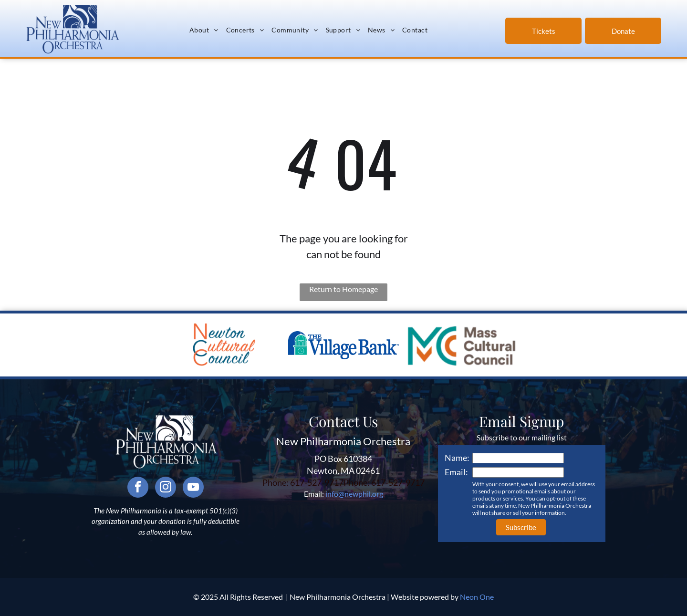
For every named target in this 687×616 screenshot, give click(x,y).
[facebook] (138, 488)
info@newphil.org (354, 494)
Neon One (477, 597)
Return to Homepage (343, 289)
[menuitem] (204, 30)
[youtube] (193, 488)
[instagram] (166, 488)
